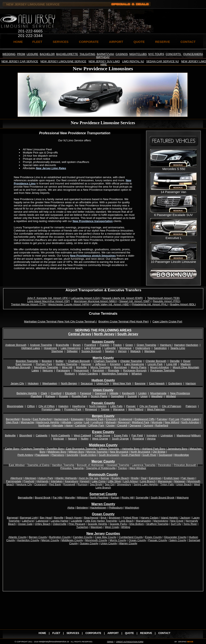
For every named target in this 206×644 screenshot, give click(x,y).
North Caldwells (61, 435)
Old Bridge (159, 452)
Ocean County (137, 540)
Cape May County (106, 537)
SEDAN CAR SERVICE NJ (163, 61)
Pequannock (81, 370)
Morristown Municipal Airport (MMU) (95, 301)
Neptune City (24, 484)
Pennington (165, 465)
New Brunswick (119, 452)
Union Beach (184, 484)
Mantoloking (161, 521)
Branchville (62, 345)
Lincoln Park (155, 364)
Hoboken (33, 383)
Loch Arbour (131, 481)
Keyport (85, 481)
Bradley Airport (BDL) (183, 304)
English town (172, 478)
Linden (142, 393)
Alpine (69, 425)
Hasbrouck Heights (48, 422)
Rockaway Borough (135, 370)
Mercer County (50, 540)
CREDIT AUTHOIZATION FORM (130, 642)
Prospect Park (73, 409)
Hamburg (166, 345)
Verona (151, 439)
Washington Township (115, 374)
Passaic (131, 406)
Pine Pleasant (77, 524)
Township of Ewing (38, 465)
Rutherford (162, 425)
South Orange (120, 439)
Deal (144, 478)
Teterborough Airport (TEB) (164, 298)
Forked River (130, 518)
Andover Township (41, 345)
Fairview (162, 419)
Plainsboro (58, 455)
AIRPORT (116, 42)
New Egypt (177, 521)
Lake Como (99, 481)
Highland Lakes (31, 348)
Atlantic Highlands (66, 478)
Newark (72, 439)
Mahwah (111, 422)
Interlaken (57, 481)
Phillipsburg (116, 508)
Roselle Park (80, 396)
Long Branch (148, 481)
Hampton (180, 345)
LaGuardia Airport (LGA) (85, 298)
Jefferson (100, 364)
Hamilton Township (63, 465)
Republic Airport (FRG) (166, 301)
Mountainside (158, 393)
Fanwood (85, 393)
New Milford (172, 422)
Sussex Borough (91, 351)
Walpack (135, 351)
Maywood (124, 422)
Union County (103, 390)
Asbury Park (46, 478)
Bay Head (46, 518)
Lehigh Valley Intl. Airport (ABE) (111, 304)
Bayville (59, 518)
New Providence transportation (93, 221)
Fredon (117, 345)
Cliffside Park (96, 425)
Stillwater (72, 351)
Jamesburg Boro (177, 449)
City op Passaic (149, 406)
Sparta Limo (178, 348)
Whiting (126, 527)
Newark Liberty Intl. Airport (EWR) (122, 298)
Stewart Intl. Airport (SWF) (135, 301)
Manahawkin (143, 521)
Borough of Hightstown (91, 465)
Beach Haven (74, 518)
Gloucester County (175, 537)
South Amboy (88, 455)
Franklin (105, 345)
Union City (103, 383)
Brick (104, 518)
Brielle (135, 478)
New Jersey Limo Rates (51, 168)
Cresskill (122, 425)
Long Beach (126, 521)
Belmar (105, 478)
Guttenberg (175, 383)
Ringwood (91, 409)
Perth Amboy (25, 455)
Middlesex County (72, 540)
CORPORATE (89, 42)
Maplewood (184, 435)
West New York (122, 383)
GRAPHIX (182, 642)
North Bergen (69, 383)
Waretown (96, 527)
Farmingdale (14, 481)
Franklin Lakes (190, 419)
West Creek (112, 527)
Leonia (78, 422)
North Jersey (104, 334)
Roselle (63, 396)
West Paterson (156, 409)
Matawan (180, 481)
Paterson (191, 406)
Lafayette (110, 348)
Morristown (120, 367)
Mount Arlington (159, 367)
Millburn (196, 435)
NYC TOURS (156, 54)
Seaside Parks (118, 524)
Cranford (56, 393)
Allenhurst (16, 478)
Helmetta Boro (131, 449)
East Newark (157, 383)
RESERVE (162, 42)
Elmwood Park (95, 419)
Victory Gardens (88, 374)
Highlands (43, 481)
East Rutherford (42, 419)
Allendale (58, 425)
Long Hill (172, 364)
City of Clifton (46, 406)
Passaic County (103, 403)
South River (149, 455)
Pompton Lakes (51, 409)
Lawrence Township (144, 465)
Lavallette (77, 521)
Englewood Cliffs (145, 419)
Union (144, 396)
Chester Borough (156, 361)
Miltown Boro (76, 452)
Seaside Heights (97, 524)
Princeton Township (72, 468)
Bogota (26, 419)
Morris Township (100, 367)
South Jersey (128, 334)
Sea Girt (110, 484)
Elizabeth (71, 393)
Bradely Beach (120, 478)
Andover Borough (16, 345)
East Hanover (24, 364)
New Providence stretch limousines (93, 256)
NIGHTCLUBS (138, 54)
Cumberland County (131, 537)
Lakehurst (28, 521)
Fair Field (137, 435)
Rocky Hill (128, 498)
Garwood (100, 393)
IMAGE (190, 642)
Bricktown (115, 518)
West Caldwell (82, 435)
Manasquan (165, 481)
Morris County (103, 358)
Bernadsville (25, 498)
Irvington (152, 435)
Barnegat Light (29, 518)
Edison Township (109, 449)
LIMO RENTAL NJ (133, 61)
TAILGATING (87, 54)
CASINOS (122, 54)
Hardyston (192, 345)
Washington (132, 508)
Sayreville (72, 455)
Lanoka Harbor (60, 521)
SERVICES (61, 42)
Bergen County (103, 416)
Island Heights (169, 518)
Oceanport (41, 484)
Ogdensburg (143, 348)
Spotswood (165, 455)
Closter (111, 425)
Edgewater (77, 419)
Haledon (63, 406)
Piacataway (42, 455)
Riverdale (114, 370)
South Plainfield (131, 455)
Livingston (167, 435)
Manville (70, 498)
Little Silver (115, 481)
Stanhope (57, 351)
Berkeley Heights (27, 393)
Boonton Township (27, 361)
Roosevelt (69, 484)
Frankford (90, 345)
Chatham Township (105, 361)
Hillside (114, 393)
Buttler (59, 361)
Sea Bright (96, 484)
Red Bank (55, 484)
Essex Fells (121, 435)
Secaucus (87, 383)
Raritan (115, 498)
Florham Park (44, 364)
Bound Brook (43, 498)
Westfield (157, 396)
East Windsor (17, 465)
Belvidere (82, 508)
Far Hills (58, 498)
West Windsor (138, 468)
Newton (110, 351)
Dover (187, 361)
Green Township (147, 345)
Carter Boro (12, 449)
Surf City (176, 524)
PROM (21, 54)
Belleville (10, 435)
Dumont (148, 425)
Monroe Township (97, 452)
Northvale (44, 425)
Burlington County (60, 537)
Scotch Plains (99, 396)
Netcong (48, 370)
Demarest (135, 425)
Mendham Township (46, 367)
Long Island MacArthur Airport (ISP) (49, 301)
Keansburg (71, 481)
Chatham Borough (79, 361)
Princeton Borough (185, 465)
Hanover (86, 364)
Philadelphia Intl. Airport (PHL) (150, 304)
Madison (186, 364)
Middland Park (141, 422)
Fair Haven (188, 478)
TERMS (110, 642)
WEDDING (9, 54)
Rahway (50, 396)
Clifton (31, 406)
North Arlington (190, 422)
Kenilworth (128, 393)
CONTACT (188, 42)
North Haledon (98, 406)
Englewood (125, 419)
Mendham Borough (19, 367)
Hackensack (61, 419)
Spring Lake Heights (146, 484)
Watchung (183, 498)
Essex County (103, 432)
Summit (132, 396)
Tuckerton (82, 527)
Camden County (83, 537)
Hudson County (103, 380)
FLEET (37, 42)
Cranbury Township (33, 449)
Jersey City (17, 383)
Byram (77, 345)
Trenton (123, 468)
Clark (44, 393)
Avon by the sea (89, 478)
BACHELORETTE (67, 54)
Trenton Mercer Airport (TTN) (28, 304)
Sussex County (103, 342)
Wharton (137, 374)
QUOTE (139, 42)
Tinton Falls (167, 484)
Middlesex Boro (57, 452)
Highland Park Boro (154, 449)
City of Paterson (171, 406)
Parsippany (63, 370)
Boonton (47, 361)
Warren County (128, 543)
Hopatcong (50, 348)
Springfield (117, 396)
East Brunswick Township (81, 449)
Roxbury (70, 374)
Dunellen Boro (55, 449)
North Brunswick (141, 452)
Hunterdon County (28, 540)
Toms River (190, 524)
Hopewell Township (118, 465)
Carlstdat (81, 425)
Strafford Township (157, 524)
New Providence (180, 393)
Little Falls (116, 406)
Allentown (30, 478)
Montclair (59, 439)
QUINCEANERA (193, 54)
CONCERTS (174, 54)
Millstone (82, 498)
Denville (175, 361)
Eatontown (155, 478)
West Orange (100, 439)
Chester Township (131, 361)
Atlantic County (17, 537)
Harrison (191, 383)
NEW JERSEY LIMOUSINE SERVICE (63, 61)
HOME (18, 42)
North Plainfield (99, 498)
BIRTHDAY (103, 57)
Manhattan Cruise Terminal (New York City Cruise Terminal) (60, 321)
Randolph (98, 370)
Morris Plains (138, 367)
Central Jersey (80, 334)
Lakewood (42, 521)
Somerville (142, 498)
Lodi (87, 422)
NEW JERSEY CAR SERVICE (20, 61)
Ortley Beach (43, 524)
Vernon (122, 351)
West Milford (136, 409)
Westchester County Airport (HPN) (69, 304)
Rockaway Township (163, 370)
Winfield (171, 396)
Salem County (178, 540)
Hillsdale (66, 422)
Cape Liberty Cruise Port (167, 321)
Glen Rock (12, 422)
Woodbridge (182, 455)
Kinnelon (115, 364)
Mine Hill (67, 367)
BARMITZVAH (106, 54)
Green (129, 345)
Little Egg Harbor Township (101, 521)
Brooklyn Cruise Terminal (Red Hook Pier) (123, 321)
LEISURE (33, 54)
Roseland (138, 439)
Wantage (150, 351)
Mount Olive (180, 367)
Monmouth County (96, 540)
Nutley (85, 439)
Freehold (29, 481)
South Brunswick (109, 455)
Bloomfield (26, 435)
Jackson (185, 518)
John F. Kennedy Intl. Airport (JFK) (48, 298)
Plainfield (36, 396)
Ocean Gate (25, 524)
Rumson (82, 484)
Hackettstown (98, 508)
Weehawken (50, 383)
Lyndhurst (98, 422)
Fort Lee (174, 419)
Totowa (105, 409)
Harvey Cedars (150, 518)
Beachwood (91, 518)
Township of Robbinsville (101, 468)
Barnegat (12, 518)
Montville (81, 367)
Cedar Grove (102, 435)
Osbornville (60, 524)
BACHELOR (47, 54)
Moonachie (27, 422)
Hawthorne (79, 406)
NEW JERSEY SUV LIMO (104, 61)
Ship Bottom (137, 524)
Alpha (71, 508)
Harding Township (66, 364)
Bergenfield (13, 419)
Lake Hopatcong (70, 348)
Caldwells (42, 435)
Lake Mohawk (92, 348)
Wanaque (119, 409)
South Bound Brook (162, 498)
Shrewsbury (124, 484)
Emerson (111, 419)
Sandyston (160, 348)
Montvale (157, 422)
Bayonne (140, 383)
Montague (125, 348)
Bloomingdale (15, 406)
